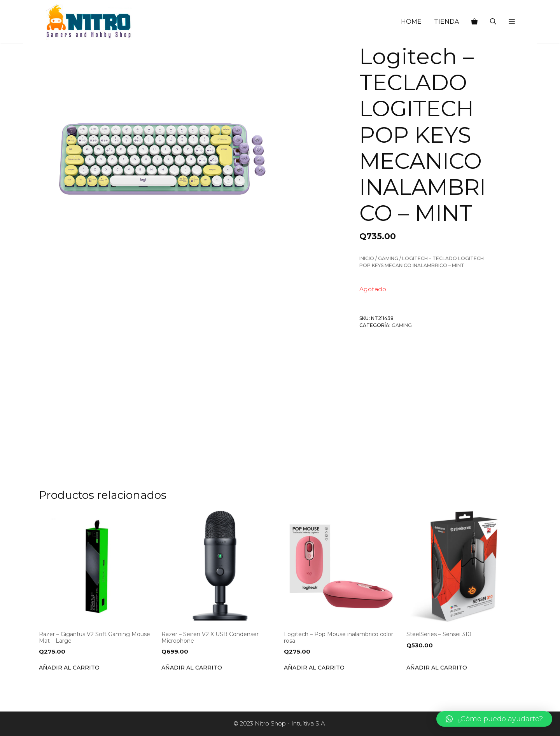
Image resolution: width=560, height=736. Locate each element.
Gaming (388, 258)
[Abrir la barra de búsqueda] (493, 22)
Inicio (367, 258)
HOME (411, 22)
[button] (512, 22)
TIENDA (446, 22)
